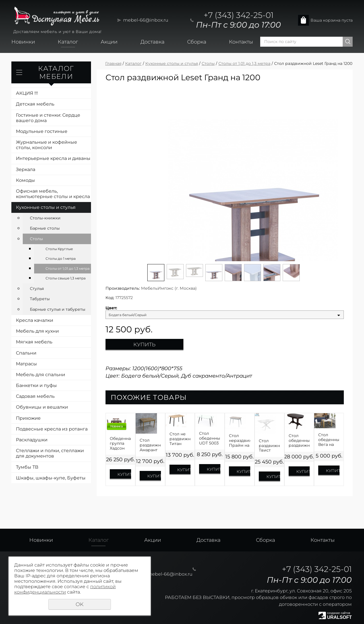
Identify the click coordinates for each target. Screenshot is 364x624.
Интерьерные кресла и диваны (53, 158)
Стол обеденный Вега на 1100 (329, 440)
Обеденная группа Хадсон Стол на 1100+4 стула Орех (120, 443)
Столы (36, 239)
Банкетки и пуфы (36, 385)
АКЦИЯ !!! (27, 93)
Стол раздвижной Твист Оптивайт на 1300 (269, 446)
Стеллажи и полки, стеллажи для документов (50, 453)
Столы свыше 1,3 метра (66, 278)
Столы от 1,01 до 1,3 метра (68, 268)
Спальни (26, 353)
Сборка (197, 42)
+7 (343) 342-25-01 (239, 15)
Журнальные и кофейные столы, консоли (46, 145)
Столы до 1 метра (61, 259)
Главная (113, 63)
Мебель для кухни (37, 331)
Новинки (23, 42)
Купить (144, 345)
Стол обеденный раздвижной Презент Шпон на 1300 (299, 440)
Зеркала (26, 169)
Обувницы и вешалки (42, 407)
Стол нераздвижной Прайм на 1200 (240, 440)
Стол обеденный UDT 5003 (210, 438)
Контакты (241, 42)
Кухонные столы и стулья (46, 207)
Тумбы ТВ (27, 467)
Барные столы (45, 228)
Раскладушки (32, 440)
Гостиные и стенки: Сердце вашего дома (48, 118)
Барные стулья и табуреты (58, 309)
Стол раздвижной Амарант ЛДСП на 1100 (150, 445)
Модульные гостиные (42, 131)
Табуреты (40, 299)
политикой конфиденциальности (65, 589)
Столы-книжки (45, 218)
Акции (109, 42)
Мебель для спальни (41, 375)
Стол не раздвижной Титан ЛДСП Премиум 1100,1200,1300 (180, 439)
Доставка (152, 42)
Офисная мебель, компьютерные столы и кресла (53, 194)
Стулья (37, 289)
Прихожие (28, 418)
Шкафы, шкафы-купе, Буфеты (51, 478)
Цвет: (111, 308)
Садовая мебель (35, 396)
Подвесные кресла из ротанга (52, 429)
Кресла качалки (35, 320)
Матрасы (26, 364)
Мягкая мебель (34, 342)
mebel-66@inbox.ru (146, 20)
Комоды (25, 180)
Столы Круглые (59, 249)
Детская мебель (35, 104)
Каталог (68, 42)
